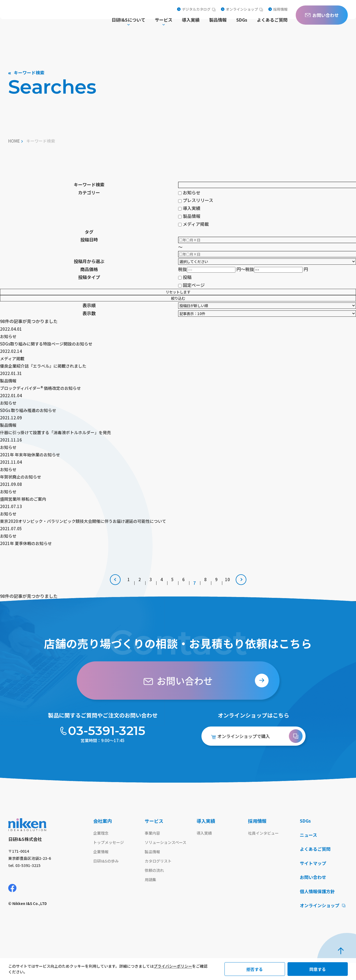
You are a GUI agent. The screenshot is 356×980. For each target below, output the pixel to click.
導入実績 (191, 20)
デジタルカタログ (196, 9)
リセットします (178, 292)
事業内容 (153, 848)
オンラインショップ (242, 9)
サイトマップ (314, 879)
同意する (318, 969)
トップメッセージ (110, 857)
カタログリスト (159, 877)
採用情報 (278, 9)
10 (227, 598)
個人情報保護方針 (318, 908)
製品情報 (218, 20)
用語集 (151, 896)
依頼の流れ (155, 887)
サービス (154, 836)
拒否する (255, 969)
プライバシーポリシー (173, 966)
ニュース (309, 850)
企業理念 (101, 848)
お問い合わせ (314, 894)
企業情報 (101, 867)
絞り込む (178, 298)
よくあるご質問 (272, 20)
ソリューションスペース (167, 857)
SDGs (242, 20)
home (14, 141)
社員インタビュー (264, 848)
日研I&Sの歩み (107, 877)
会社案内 (102, 836)
